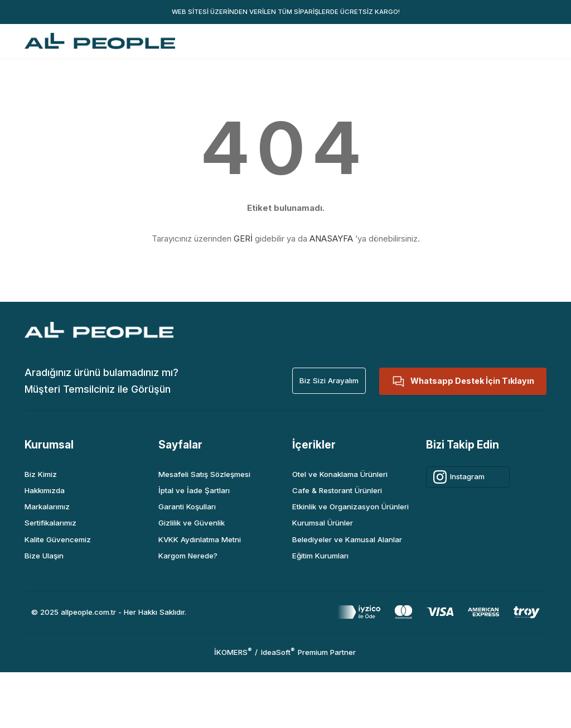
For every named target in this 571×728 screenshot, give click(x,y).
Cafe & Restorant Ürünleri (337, 490)
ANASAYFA (331, 238)
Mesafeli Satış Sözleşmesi (204, 474)
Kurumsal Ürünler (323, 523)
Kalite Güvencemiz (58, 539)
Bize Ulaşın (44, 556)
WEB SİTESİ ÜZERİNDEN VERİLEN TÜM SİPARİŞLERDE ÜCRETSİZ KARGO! (286, 12)
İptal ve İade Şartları (194, 490)
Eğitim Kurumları (320, 556)
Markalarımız (47, 507)
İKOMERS (233, 652)
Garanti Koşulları (187, 507)
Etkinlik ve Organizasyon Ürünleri (350, 507)
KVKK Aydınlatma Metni (200, 539)
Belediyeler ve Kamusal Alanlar (347, 539)
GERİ (243, 238)
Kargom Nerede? (188, 556)
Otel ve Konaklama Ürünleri (340, 474)
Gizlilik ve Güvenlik (192, 523)
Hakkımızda (45, 490)
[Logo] (100, 41)
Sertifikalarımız (50, 523)
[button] (329, 381)
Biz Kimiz (41, 474)
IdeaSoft (278, 652)
